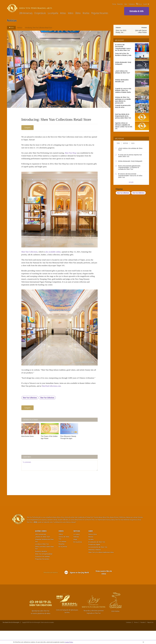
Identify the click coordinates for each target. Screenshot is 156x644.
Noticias (20, 28)
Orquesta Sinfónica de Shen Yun (44, 554)
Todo (118, 143)
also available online (56, 256)
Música (91, 550)
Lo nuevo (77, 547)
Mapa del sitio (150, 636)
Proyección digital (94, 558)
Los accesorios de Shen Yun (98, 560)
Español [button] (146, 4)
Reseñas (86, 13)
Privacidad (143, 636)
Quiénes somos (41, 544)
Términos (136, 636)
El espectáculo (40, 13)
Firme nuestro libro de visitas (104, 586)
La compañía (53, 13)
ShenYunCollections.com (66, 399)
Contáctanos (132, 4)
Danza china (93, 547)
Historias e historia (94, 563)
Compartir (27, 128)
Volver (11, 28)
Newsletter (120, 4)
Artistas (63, 13)
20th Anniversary (26, 13)
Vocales (91, 553)
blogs (75, 553)
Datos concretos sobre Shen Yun (44, 561)
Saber (126, 4)
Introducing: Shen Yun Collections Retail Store (39, 28)
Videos (71, 13)
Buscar (139, 4)
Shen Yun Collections (30, 256)
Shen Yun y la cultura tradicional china (101, 565)
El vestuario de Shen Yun (97, 555)
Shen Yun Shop (76, 155)
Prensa (114, 4)
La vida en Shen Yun (42, 557)
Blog (133, 143)
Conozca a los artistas (42, 570)
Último (78, 13)
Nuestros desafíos (41, 565)
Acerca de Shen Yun (64, 551)
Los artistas (62, 555)
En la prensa (63, 560)
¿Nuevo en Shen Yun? (42, 550)
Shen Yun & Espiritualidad (44, 567)
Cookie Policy (69, 642)
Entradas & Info (137, 11)
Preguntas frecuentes (100, 13)
